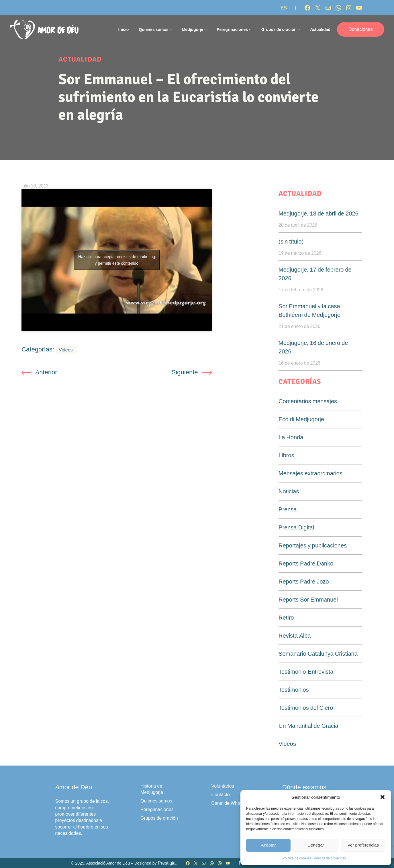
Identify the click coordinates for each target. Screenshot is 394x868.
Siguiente (185, 372)
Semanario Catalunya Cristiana (318, 654)
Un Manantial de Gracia (308, 726)
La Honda (291, 437)
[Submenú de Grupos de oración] (299, 29)
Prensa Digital (296, 527)
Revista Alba (295, 636)
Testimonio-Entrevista (306, 672)
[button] (383, 797)
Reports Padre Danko (306, 563)
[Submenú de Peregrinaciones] (250, 29)
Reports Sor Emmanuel (308, 600)
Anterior (46, 372)
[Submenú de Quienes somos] (170, 29)
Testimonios (294, 690)
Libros (286, 455)
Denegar (316, 845)
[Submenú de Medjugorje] (205, 29)
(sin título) (291, 242)
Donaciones (361, 29)
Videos (66, 350)
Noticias (289, 491)
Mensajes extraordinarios (310, 473)
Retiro (286, 618)
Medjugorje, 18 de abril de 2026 (318, 213)
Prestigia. (167, 863)
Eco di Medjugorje (301, 419)
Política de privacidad (330, 858)
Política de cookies (297, 858)
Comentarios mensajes (308, 401)
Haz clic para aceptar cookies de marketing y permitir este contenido (117, 260)
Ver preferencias (363, 845)
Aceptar (268, 845)
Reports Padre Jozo (304, 582)
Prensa (288, 509)
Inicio (124, 29)
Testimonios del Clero (306, 708)
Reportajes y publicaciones (313, 545)
